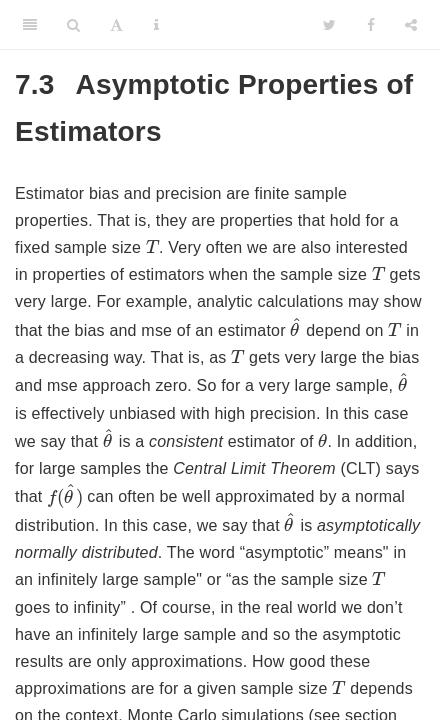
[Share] (411, 25)
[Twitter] (329, 25)
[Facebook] (371, 25)
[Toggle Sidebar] (30, 25)
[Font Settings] (116, 25)
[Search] (73, 25)
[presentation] (152, 246)
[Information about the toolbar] (156, 25)
